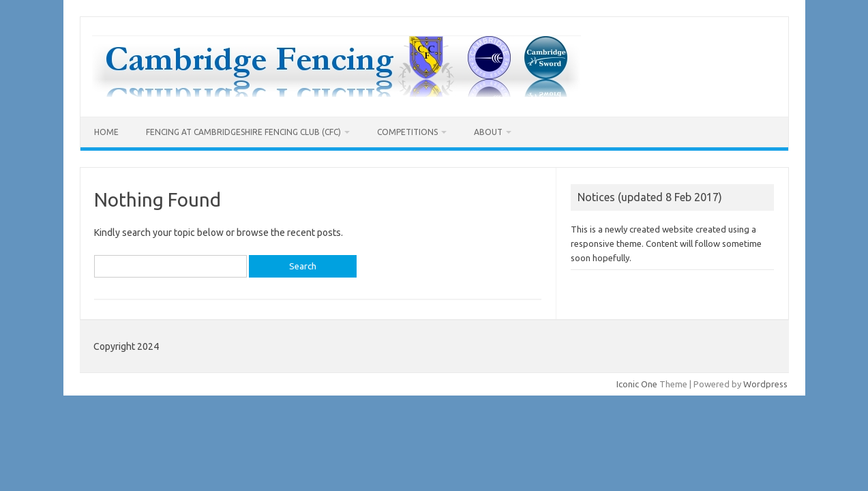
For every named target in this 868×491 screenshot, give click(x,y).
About (488, 132)
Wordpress (765, 384)
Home (106, 132)
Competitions (407, 132)
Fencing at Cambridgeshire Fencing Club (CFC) (243, 132)
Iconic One (637, 384)
